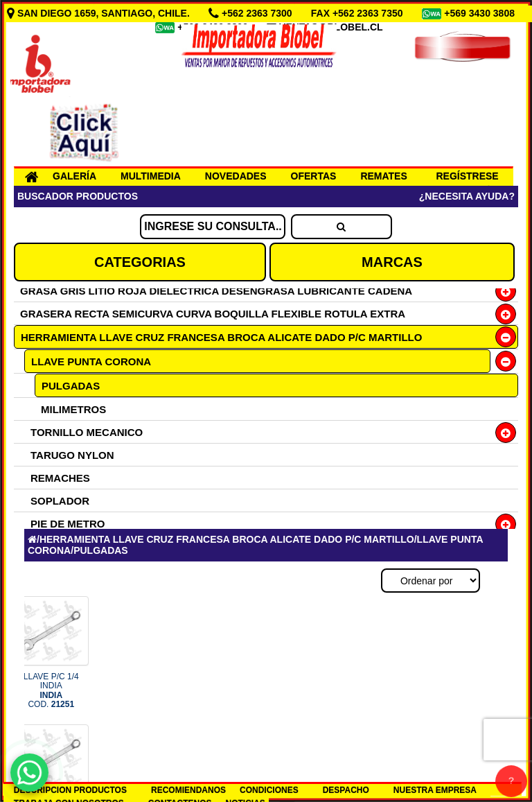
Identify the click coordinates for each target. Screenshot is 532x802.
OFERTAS (314, 176)
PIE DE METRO (68, 524)
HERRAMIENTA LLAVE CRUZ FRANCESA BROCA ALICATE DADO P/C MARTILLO (221, 337)
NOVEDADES (236, 176)
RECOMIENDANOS (188, 790)
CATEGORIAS (140, 262)
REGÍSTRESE (467, 176)
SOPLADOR (60, 501)
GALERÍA (74, 176)
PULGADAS (71, 386)
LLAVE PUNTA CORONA (91, 361)
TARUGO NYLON (72, 455)
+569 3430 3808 (481, 13)
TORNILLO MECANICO (87, 432)
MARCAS (392, 262)
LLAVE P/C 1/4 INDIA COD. (51, 690)
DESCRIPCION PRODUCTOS (70, 790)
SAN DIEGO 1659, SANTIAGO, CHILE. (100, 13)
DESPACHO (346, 790)
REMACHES (60, 478)
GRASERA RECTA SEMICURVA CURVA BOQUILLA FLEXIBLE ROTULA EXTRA (213, 314)
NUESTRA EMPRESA (435, 790)
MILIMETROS (73, 409)
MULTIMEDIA (151, 176)
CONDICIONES (269, 790)
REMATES (383, 176)
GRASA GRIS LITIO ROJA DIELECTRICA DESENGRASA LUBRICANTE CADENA (216, 291)
